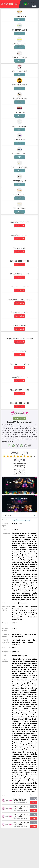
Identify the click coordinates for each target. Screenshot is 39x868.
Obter (34, 802)
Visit (19, 20)
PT (27, 4)
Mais (33, 799)
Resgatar (20, 226)
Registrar (34, 2)
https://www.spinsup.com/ (21, 520)
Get (19, 355)
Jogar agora (19, 418)
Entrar (34, 6)
